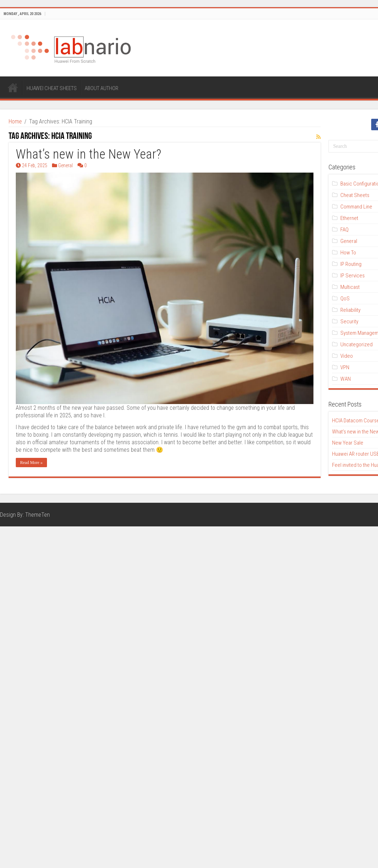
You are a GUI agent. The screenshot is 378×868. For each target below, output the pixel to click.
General (65, 165)
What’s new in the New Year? (89, 154)
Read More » (31, 463)
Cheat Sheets (355, 195)
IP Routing (351, 264)
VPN (345, 367)
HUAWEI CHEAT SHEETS (52, 88)
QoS (345, 299)
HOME (13, 88)
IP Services (353, 276)
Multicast (350, 287)
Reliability (350, 310)
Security (349, 322)
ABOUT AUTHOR (101, 88)
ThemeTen (37, 515)
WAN (346, 379)
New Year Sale (348, 443)
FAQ (344, 230)
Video (347, 356)
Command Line (356, 207)
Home (15, 121)
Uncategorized (356, 344)
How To (348, 253)
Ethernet (349, 218)
